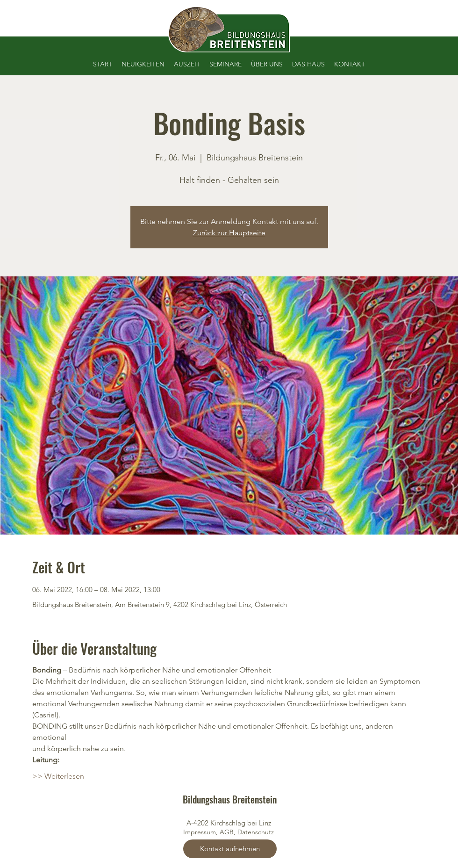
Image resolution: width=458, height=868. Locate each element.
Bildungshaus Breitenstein (230, 799)
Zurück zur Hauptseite (229, 233)
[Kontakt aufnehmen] (230, 849)
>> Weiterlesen (58, 776)
